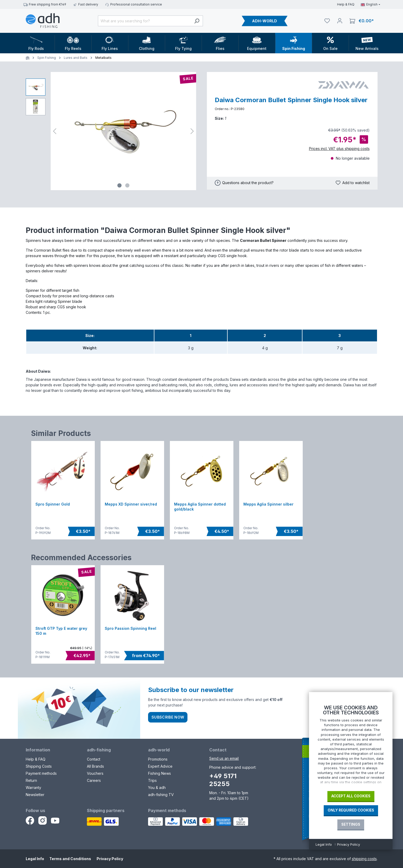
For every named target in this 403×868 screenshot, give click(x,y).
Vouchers (95, 773)
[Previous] (55, 131)
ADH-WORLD (265, 21)
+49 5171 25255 (223, 780)
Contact (94, 759)
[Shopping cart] (362, 21)
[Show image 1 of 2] (119, 185)
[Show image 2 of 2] (127, 185)
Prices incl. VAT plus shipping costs (339, 149)
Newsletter (35, 795)
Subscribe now (168, 717)
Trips (152, 780)
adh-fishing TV (161, 795)
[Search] (197, 21)
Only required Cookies (351, 810)
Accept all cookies (351, 796)
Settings (351, 824)
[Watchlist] (327, 21)
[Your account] (340, 21)
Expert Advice (160, 766)
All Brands (95, 766)
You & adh (157, 788)
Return (31, 780)
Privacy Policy (110, 859)
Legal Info (35, 859)
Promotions (158, 759)
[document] (351, 746)
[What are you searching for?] (144, 21)
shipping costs (364, 859)
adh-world (159, 750)
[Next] (192, 131)
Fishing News (159, 773)
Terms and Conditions (70, 859)
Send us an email (224, 758)
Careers (94, 780)
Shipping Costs (39, 766)
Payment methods (41, 773)
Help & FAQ (346, 4)
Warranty (33, 788)
